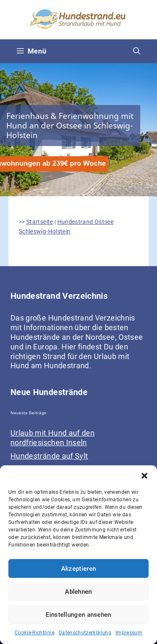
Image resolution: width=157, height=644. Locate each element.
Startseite (40, 222)
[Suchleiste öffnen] (137, 51)
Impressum (129, 633)
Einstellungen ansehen (78, 615)
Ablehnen (78, 592)
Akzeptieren (78, 569)
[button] (144, 476)
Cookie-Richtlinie (35, 633)
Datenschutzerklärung (85, 633)
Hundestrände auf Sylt (49, 456)
